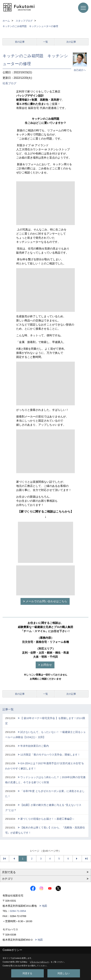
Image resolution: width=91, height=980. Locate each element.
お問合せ (46, 665)
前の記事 (20, 42)
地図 (44, 906)
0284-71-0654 (18, 911)
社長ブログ (9, 83)
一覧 (45, 42)
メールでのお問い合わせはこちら (46, 601)
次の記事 (71, 42)
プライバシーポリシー (39, 962)
